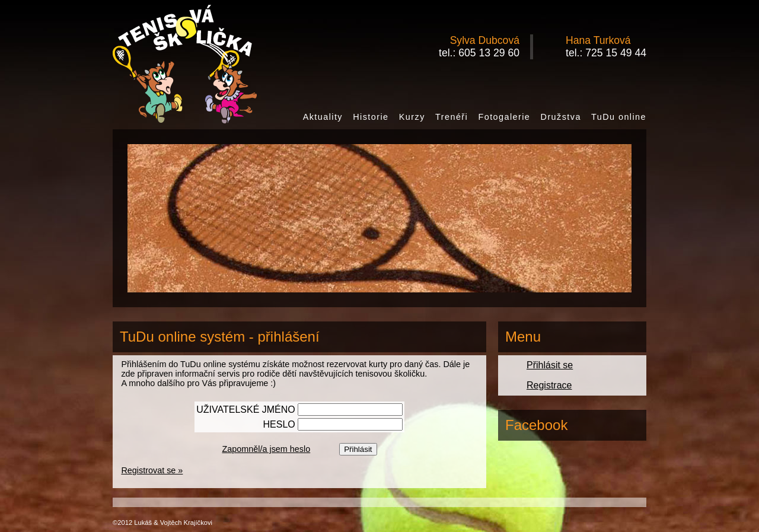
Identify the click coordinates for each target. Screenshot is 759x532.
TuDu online (619, 117)
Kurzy (412, 117)
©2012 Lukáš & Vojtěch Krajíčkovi (162, 523)
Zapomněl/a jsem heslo (266, 449)
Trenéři (452, 117)
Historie (371, 117)
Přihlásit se (550, 365)
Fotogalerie (504, 117)
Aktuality (323, 117)
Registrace (549, 385)
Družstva (561, 117)
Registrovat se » (152, 470)
